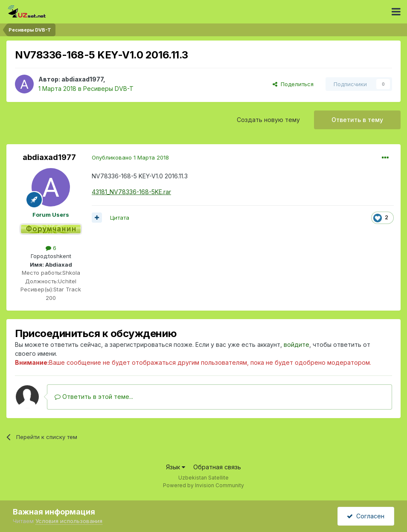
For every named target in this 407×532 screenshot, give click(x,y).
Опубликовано (130, 157)
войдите (297, 344)
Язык (176, 467)
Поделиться (293, 84)
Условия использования (69, 521)
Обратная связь (217, 467)
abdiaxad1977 (82, 79)
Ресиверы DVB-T (108, 89)
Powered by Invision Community (203, 485)
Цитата (120, 218)
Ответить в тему (357, 120)
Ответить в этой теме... (94, 397)
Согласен (366, 516)
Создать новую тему (268, 120)
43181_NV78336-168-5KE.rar (131, 192)
